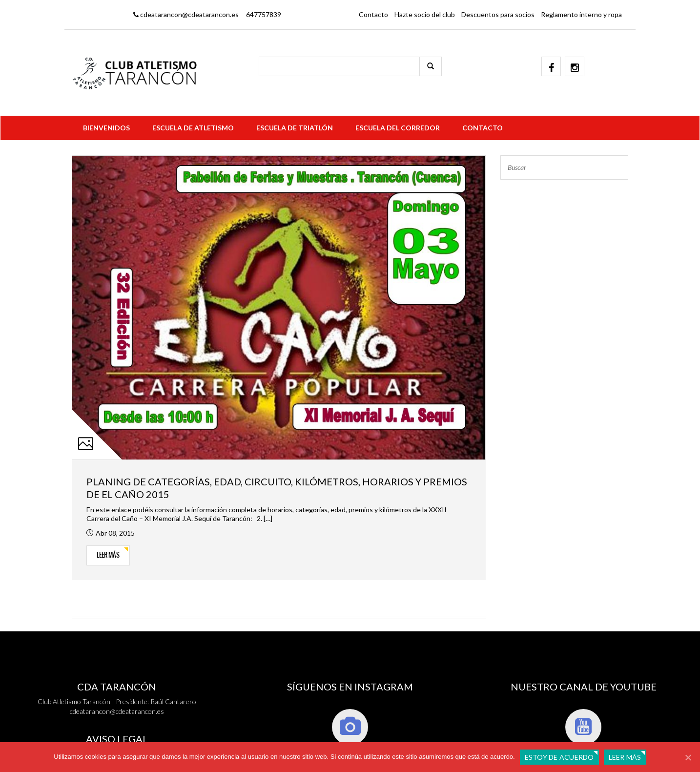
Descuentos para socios (498, 14)
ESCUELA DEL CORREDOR (398, 128)
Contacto (373, 14)
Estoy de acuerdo (559, 757)
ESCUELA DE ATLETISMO (193, 128)
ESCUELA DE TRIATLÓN (295, 128)
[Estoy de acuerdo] (688, 757)
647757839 (264, 14)
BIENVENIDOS (106, 128)
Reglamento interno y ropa (581, 14)
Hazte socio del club (425, 14)
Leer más (108, 555)
